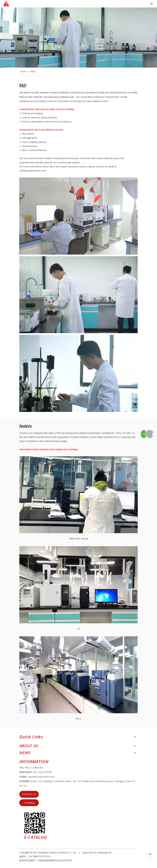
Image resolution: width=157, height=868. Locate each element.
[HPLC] (78, 675)
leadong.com (105, 852)
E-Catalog (29, 803)
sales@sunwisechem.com (33, 171)
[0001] (78, 295)
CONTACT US (29, 794)
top (150, 854)
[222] (78, 216)
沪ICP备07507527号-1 (40, 856)
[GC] (78, 585)
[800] (78, 373)
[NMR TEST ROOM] (78, 495)
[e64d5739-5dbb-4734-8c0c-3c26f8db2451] (35, 823)
